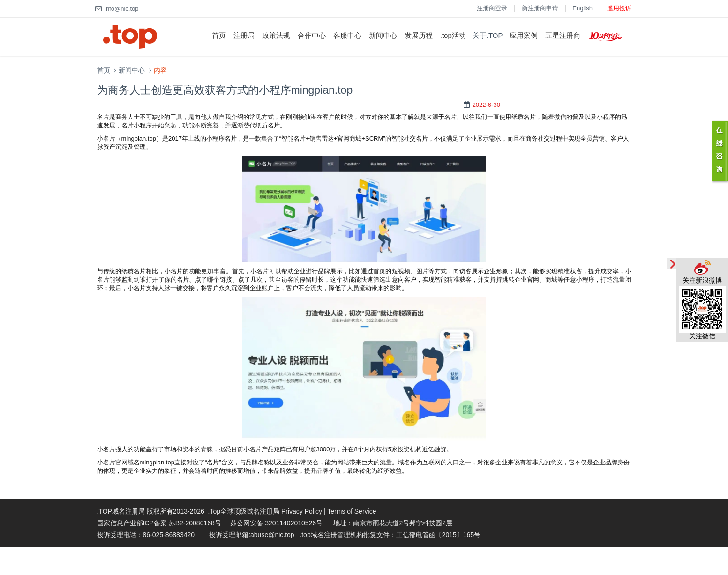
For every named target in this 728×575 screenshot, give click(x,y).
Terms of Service (352, 511)
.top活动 (453, 35)
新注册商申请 (540, 8)
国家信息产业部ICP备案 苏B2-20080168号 (159, 523)
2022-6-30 (486, 105)
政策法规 (276, 35)
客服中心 (347, 35)
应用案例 (524, 35)
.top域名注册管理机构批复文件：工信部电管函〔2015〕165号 (390, 535)
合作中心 (312, 35)
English (582, 8)
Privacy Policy (302, 511)
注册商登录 (492, 8)
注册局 (244, 35)
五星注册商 (563, 35)
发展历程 (419, 35)
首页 (219, 35)
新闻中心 (383, 35)
